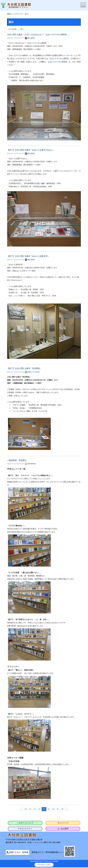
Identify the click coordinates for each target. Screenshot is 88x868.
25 (49, 809)
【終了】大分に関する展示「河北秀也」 (24, 368)
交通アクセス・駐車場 (19, 852)
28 (62, 809)
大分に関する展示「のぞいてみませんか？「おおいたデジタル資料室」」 (39, 35)
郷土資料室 (30, 38)
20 (26, 809)
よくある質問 (63, 829)
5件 (22, 29)
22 (35, 809)
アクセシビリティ (25, 829)
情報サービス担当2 (32, 372)
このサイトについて (25, 823)
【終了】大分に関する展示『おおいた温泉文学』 (28, 256)
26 (53, 809)
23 (39, 809)
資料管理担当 (31, 464)
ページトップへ (44, 865)
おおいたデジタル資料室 (58, 62)
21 (30, 809)
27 (58, 809)
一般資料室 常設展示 (17, 460)
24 (44, 809)
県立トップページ (15, 14)
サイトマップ (63, 823)
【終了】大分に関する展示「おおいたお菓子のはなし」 (31, 150)
